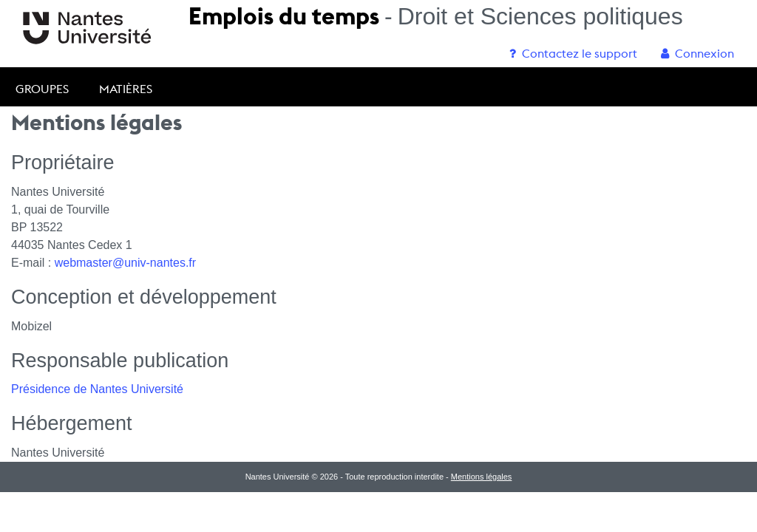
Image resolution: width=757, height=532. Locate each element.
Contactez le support (573, 53)
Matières (126, 89)
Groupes (42, 89)
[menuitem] (573, 53)
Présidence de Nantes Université (97, 389)
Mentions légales (482, 477)
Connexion (697, 53)
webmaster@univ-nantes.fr (125, 263)
